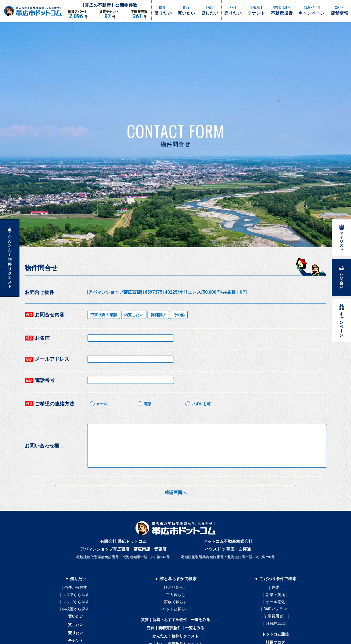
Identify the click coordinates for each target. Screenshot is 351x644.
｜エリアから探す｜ (76, 596)
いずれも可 (201, 404)
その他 (179, 315)
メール (102, 404)
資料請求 (158, 315)
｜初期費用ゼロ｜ (275, 620)
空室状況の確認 (104, 315)
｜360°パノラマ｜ (275, 612)
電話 (148, 404)
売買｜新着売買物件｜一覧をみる (176, 634)
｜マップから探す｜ (76, 604)
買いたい (76, 621)
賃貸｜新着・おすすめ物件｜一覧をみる (175, 624)
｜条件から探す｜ (76, 588)
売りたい (76, 640)
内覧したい (134, 315)
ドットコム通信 (275, 641)
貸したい (76, 630)
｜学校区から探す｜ (76, 612)
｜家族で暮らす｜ (175, 604)
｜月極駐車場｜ (275, 629)
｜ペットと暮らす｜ (175, 612)
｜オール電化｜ (275, 604)
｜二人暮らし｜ (175, 596)
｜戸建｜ (275, 588)
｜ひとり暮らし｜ (175, 588)
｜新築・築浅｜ (275, 596)
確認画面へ (175, 493)
